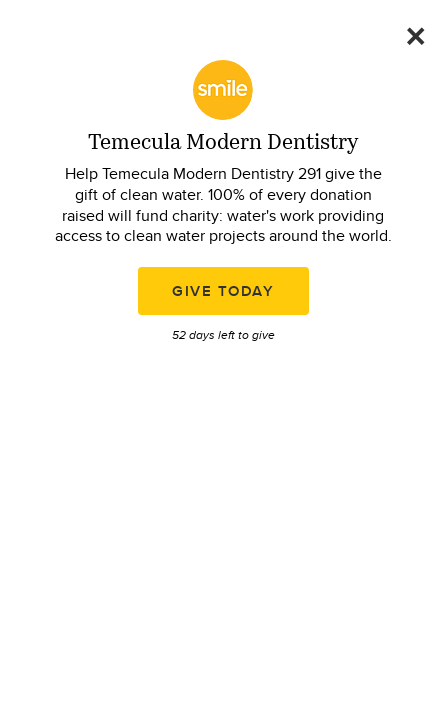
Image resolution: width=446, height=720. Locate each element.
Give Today (223, 291)
